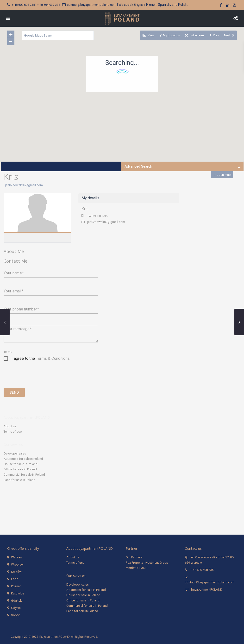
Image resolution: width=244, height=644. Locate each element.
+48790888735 (97, 216)
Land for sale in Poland (19, 480)
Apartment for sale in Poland (23, 459)
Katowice (18, 593)
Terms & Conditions (53, 358)
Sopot (15, 615)
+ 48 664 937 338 (49, 5)
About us (10, 426)
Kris (85, 209)
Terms (8, 352)
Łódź (15, 579)
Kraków (16, 572)
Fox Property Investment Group (147, 563)
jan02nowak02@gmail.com (24, 185)
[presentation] (40, 379)
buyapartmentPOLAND (207, 590)
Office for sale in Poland (20, 469)
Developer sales (15, 453)
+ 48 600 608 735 (23, 5)
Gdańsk (16, 601)
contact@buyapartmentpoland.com (92, 5)
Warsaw (17, 557)
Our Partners (134, 557)
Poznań (16, 586)
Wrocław (17, 565)
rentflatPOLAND (137, 568)
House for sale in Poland (21, 464)
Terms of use (13, 432)
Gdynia (16, 608)
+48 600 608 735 (202, 570)
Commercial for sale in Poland (24, 475)
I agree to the (41, 358)
